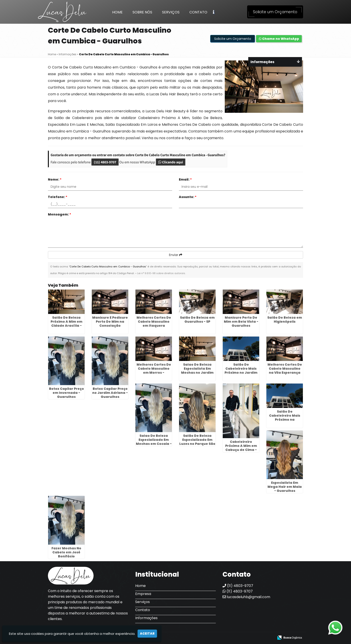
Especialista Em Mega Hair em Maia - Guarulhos (285, 487)
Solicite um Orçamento (275, 12)
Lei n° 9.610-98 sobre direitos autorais (161, 273)
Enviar (176, 255)
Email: (185, 179)
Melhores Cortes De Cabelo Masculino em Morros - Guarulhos (154, 371)
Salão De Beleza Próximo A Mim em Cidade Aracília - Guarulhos (66, 324)
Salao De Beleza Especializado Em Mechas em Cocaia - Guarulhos (154, 442)
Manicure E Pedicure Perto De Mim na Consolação (110, 322)
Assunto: (188, 197)
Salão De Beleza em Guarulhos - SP (197, 320)
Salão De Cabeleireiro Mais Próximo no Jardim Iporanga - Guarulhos (241, 373)
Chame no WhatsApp (279, 39)
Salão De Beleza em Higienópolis (285, 320)
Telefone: (58, 197)
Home (117, 12)
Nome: (55, 179)
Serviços (171, 12)
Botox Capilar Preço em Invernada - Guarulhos (66, 393)
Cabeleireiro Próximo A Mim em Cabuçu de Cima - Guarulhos (241, 448)
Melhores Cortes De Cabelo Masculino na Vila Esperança (285, 369)
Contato (198, 12)
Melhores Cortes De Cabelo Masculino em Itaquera (154, 322)
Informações (146, 618)
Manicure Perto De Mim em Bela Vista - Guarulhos (241, 322)
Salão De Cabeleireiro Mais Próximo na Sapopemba (285, 418)
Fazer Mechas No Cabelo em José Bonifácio (66, 552)
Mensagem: (60, 214)
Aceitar (147, 633)
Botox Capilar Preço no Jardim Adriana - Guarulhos (110, 393)
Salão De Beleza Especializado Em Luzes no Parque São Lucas (197, 442)
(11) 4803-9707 (105, 162)
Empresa (143, 594)
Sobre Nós (142, 12)
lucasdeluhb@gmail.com (246, 597)
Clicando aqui (171, 162)
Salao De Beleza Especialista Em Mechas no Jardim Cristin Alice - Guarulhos (197, 373)
